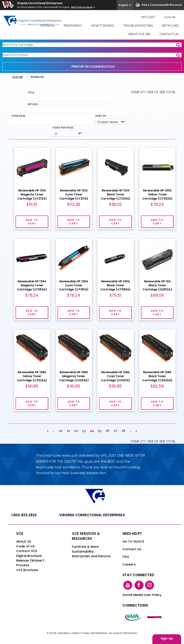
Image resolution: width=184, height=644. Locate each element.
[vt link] (155, 617)
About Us (24, 541)
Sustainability (83, 552)
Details (33, 104)
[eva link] (133, 617)
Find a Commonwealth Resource (159, 5)
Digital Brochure (29, 556)
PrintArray (73, 26)
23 (85, 431)
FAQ (126, 557)
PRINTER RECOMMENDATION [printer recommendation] (93, 67)
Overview (18, 116)
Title (31, 92)
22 (77, 431)
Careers (129, 564)
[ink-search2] (92, 55)
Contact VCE (27, 551)
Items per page (63, 128)
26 (109, 431)
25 (101, 431)
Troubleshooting (138, 26)
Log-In (170, 17)
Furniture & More (85, 547)
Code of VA (25, 546)
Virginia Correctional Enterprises (40, 3)
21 (69, 431)
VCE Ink (17, 77)
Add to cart (32, 222)
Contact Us (169, 34)
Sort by (101, 116)
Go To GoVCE (133, 541)
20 (62, 431)
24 (93, 431)
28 (124, 431)
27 (117, 431)
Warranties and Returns (91, 556)
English (125, 5)
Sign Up (167, 638)
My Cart (149, 17)
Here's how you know (82, 7)
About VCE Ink (139, 34)
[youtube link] (128, 585)
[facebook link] (139, 585)
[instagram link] (149, 585)
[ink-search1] (92, 45)
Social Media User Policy (142, 595)
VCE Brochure (27, 570)
